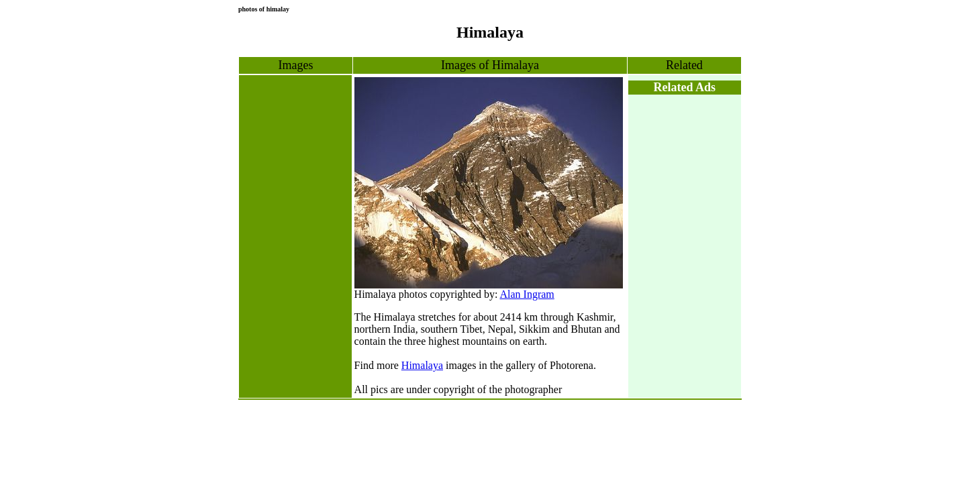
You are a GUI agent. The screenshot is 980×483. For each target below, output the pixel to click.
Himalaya (422, 365)
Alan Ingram (527, 294)
